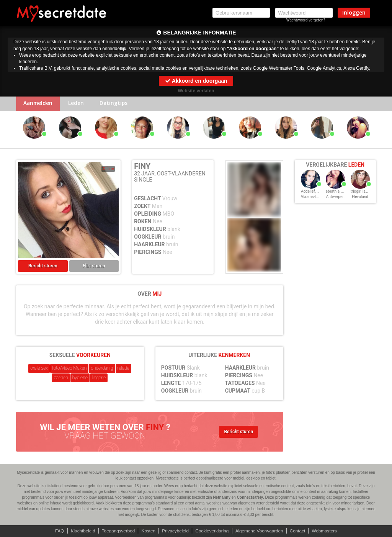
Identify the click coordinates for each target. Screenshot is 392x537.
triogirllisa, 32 (362, 192)
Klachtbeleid (80, 531)
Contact (300, 531)
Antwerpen (335, 197)
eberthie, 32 (336, 192)
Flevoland (360, 197)
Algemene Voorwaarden (261, 531)
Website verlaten (196, 91)
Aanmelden (39, 104)
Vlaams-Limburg (315, 197)
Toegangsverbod (117, 531)
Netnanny (222, 497)
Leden (78, 104)
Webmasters (327, 531)
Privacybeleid (175, 531)
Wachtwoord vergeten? (306, 20)
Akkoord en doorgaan (196, 81)
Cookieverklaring (212, 531)
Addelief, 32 (311, 192)
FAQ (56, 531)
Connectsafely (250, 497)
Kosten (147, 531)
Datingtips (117, 104)
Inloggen (354, 12)
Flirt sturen (94, 267)
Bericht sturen (43, 267)
